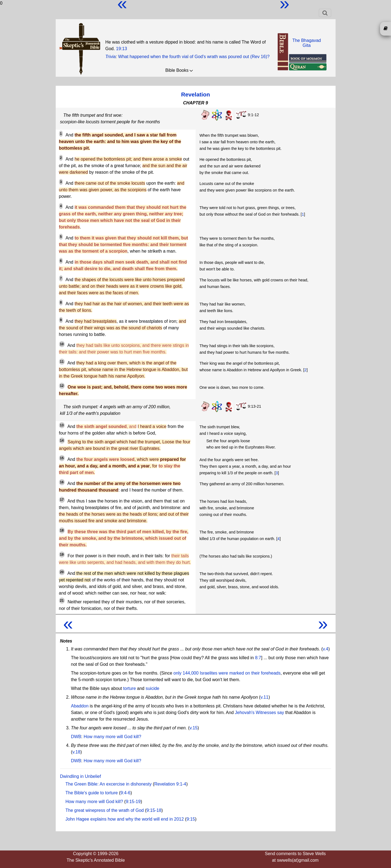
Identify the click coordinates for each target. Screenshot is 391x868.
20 (62, 572)
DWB (76, 737)
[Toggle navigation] (325, 13)
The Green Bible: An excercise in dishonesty (109, 784)
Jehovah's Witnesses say (259, 713)
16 (62, 482)
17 (62, 500)
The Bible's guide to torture (92, 793)
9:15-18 (154, 810)
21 (62, 601)
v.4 (325, 649)
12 (62, 386)
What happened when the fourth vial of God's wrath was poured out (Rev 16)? (194, 57)
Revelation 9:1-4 (170, 784)
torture (130, 688)
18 (62, 530)
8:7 (258, 658)
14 (62, 441)
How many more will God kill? (112, 737)
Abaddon (80, 706)
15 (62, 458)
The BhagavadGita (306, 43)
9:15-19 (133, 802)
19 (62, 555)
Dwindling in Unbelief (81, 776)
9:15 (191, 819)
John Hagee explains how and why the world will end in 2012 (125, 819)
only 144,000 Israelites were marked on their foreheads (227, 673)
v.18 (76, 752)
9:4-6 (125, 793)
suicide (153, 688)
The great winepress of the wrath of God (105, 810)
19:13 (122, 49)
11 (62, 362)
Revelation (195, 94)
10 (62, 344)
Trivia (111, 57)
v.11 (264, 697)
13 (62, 425)
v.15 (194, 728)
